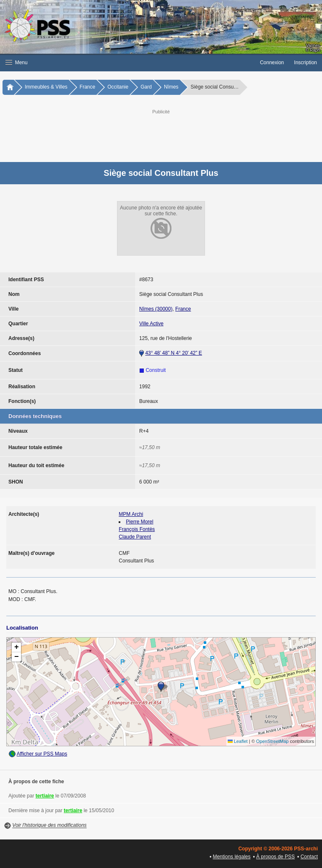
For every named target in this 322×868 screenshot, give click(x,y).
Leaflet (238, 741)
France (87, 87)
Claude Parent (135, 537)
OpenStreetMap (273, 741)
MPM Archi (131, 514)
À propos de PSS (275, 857)
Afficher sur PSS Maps (42, 754)
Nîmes (171, 87)
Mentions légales (231, 857)
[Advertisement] (169, 135)
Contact (309, 857)
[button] (127, 63)
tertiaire (45, 796)
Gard (146, 87)
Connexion (272, 63)
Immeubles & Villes (46, 87)
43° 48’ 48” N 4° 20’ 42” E (173, 353)
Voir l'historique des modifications (49, 826)
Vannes (313, 46)
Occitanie (118, 87)
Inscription (305, 63)
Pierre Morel (139, 522)
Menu (17, 63)
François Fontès (137, 529)
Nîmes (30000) (156, 309)
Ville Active (151, 324)
